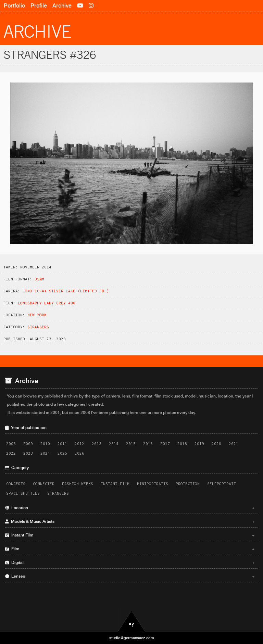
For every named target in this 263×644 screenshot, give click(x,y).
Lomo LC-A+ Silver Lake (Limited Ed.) (66, 291)
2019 (199, 444)
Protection (188, 484)
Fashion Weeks (78, 484)
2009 (28, 444)
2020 (216, 444)
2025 (62, 453)
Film (130, 549)
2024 (45, 453)
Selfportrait (222, 484)
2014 (114, 444)
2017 (165, 444)
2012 (79, 444)
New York (37, 315)
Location (130, 508)
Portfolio (14, 6)
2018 (182, 444)
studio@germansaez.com (132, 638)
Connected (44, 484)
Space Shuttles (23, 493)
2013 (97, 444)
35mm (39, 279)
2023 (28, 453)
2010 (45, 444)
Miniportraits (153, 484)
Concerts (16, 484)
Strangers (38, 327)
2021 (234, 444)
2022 (11, 453)
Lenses (130, 576)
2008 (11, 444)
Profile (39, 6)
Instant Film (115, 484)
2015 (131, 444)
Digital (130, 563)
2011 (62, 444)
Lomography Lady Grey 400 (47, 303)
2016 (148, 444)
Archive (62, 6)
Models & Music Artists (130, 521)
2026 (79, 453)
